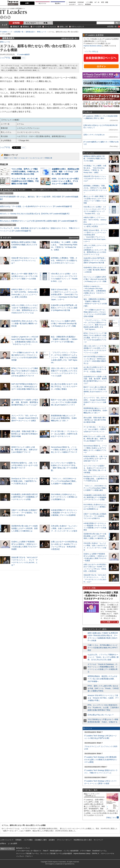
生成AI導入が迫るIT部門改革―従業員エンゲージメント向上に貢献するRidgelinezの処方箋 (64, 308)
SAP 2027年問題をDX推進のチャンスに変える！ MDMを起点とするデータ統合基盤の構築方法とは (25, 387)
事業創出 (26, 27)
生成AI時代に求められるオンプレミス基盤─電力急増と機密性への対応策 (24, 323)
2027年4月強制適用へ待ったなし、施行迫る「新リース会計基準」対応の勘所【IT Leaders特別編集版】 (39, 198)
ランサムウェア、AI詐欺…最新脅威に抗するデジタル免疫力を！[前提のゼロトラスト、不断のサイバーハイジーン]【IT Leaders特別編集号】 (40, 229)
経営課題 (16, 23)
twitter (2, 17)
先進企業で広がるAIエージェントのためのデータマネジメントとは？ (24, 260)
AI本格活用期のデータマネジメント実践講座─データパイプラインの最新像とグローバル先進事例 (64, 513)
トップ (4, 25)
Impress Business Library (92, 46)
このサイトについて (7, 840)
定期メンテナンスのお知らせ (94, 135)
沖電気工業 (48, 158)
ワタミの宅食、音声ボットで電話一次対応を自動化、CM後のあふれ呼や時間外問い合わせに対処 (25, 171)
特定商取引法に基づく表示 (83, 840)
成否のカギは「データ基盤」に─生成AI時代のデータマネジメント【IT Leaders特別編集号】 (36, 206)
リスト (23, 58)
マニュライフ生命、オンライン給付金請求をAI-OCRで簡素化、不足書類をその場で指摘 (25, 181)
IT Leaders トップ (6, 32)
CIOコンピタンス (78, 27)
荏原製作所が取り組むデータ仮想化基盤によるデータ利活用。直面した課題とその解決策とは (24, 528)
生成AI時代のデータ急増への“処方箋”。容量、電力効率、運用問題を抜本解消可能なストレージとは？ (25, 402)
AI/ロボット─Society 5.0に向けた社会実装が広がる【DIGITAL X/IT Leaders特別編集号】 (35, 214)
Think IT (46, 851)
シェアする (5, 58)
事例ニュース (42, 32)
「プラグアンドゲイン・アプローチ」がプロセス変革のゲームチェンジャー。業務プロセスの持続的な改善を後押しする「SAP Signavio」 (64, 358)
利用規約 (18, 840)
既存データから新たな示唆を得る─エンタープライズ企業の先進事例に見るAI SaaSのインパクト (64, 402)
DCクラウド (42, 3)
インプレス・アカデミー (24, 856)
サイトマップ (98, 840)
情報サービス (8, 158)
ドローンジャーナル (107, 853)
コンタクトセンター (37, 158)
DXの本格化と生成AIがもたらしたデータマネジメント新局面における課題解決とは (64, 497)
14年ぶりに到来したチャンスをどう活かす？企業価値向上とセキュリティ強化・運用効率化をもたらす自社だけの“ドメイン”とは (95, 250)
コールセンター (23, 158)
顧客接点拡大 (30, 32)
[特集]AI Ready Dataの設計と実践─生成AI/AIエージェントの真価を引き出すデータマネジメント (101, 596)
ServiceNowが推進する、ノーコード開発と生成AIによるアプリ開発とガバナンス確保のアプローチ (64, 450)
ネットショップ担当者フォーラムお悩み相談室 (56, 853)
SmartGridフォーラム (99, 851)
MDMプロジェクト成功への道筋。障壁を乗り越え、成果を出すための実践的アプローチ (24, 450)
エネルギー (72, 4)
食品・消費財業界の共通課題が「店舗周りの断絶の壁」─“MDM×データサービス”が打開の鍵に (64, 339)
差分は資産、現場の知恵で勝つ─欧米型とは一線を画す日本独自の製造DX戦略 (24, 434)
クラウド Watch (85, 851)
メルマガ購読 (28, 840)
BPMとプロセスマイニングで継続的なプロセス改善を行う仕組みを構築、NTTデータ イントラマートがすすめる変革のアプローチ (95, 338)
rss (9, 17)
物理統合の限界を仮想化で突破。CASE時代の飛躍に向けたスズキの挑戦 (24, 245)
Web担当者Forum (56, 851)
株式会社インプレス (23, 848)
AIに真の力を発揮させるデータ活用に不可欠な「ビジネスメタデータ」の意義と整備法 (64, 387)
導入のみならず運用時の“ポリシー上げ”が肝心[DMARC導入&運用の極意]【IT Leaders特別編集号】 (39, 221)
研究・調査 (105, 2)
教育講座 (88, 4)
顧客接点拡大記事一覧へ (70, 38)
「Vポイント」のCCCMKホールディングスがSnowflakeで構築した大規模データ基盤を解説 (64, 481)
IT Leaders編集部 (23, 54)
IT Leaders (13, 12)
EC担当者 (81, 2)
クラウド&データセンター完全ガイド (29, 851)
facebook (5, 17)
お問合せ (3, 843)
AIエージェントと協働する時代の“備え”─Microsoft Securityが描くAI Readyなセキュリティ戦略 (64, 323)
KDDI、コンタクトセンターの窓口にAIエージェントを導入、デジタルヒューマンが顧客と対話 (65, 181)
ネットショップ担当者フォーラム (27, 853)
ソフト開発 (89, 2)
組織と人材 (64, 27)
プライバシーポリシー (64, 840)
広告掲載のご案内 (41, 840)
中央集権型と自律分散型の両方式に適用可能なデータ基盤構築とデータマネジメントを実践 (24, 497)
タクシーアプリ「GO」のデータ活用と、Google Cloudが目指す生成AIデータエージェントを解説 (25, 418)
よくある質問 (12, 843)
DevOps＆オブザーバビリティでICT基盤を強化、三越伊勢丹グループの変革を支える (24, 481)
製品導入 (58, 3)
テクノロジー (31, 23)
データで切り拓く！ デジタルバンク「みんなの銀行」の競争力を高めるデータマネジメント (64, 434)
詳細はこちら (111, 818)
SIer (15, 158)
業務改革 (16, 27)
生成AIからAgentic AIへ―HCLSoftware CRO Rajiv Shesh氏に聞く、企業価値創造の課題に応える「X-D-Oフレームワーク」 (95, 291)
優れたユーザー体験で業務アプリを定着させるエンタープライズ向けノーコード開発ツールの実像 (24, 276)
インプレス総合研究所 (71, 851)
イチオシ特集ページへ (109, 622)
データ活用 (37, 27)
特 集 (46, 23)
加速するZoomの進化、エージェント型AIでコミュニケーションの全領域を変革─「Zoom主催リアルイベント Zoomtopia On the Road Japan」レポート (64, 295)
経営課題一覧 (19, 32)
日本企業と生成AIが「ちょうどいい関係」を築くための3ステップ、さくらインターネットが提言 (64, 528)
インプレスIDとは (92, 51)
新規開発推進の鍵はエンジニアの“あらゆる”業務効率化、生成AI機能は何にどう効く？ (64, 418)
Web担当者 (72, 2)
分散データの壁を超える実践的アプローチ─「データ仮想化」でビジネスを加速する (24, 513)
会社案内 (52, 840)
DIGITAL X (96, 853)
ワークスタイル (50, 27)
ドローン (80, 4)
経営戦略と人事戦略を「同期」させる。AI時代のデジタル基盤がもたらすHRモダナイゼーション (64, 260)
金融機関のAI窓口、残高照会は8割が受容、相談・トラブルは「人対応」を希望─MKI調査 (65, 171)
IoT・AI (97, 2)
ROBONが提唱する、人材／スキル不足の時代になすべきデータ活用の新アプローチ (24, 465)
